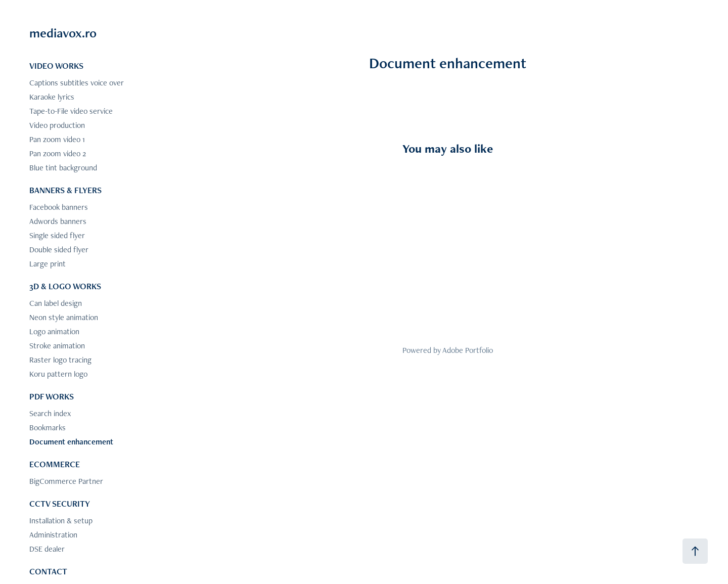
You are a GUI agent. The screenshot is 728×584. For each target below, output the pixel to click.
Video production (57, 125)
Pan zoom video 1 (57, 139)
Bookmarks (48, 428)
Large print (48, 264)
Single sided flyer (57, 235)
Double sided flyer (59, 250)
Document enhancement (71, 442)
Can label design (56, 303)
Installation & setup (61, 521)
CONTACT (48, 571)
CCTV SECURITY (60, 504)
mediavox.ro (63, 33)
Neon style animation (64, 317)
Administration (53, 535)
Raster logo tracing (60, 360)
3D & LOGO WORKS (65, 286)
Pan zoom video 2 (58, 153)
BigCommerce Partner (66, 481)
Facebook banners (59, 207)
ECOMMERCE (55, 464)
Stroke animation (57, 346)
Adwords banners (58, 221)
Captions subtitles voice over (77, 83)
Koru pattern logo (58, 374)
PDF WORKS (52, 396)
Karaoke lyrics (52, 97)
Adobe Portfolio (468, 350)
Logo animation (54, 331)
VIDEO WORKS (56, 66)
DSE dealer (47, 549)
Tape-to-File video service (71, 111)
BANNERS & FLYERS (65, 190)
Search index (50, 413)
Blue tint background (63, 168)
